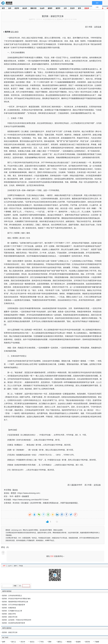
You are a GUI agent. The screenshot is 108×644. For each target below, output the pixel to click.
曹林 (50, 642)
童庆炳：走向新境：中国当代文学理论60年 (17, 620)
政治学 (25, 8)
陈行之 (14, 642)
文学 (65, 8)
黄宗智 (88, 642)
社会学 (42, 8)
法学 (10, 8)
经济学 (17, 8)
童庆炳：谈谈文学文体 (10, 617)
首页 (3, 8)
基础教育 (26, 496)
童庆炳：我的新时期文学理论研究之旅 (15, 602)
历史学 (72, 8)
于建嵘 (97, 642)
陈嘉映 (78, 642)
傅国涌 (69, 642)
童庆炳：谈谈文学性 (9, 614)
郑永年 (23, 642)
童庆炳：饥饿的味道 (9, 608)
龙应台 (32, 642)
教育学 (58, 8)
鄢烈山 (60, 642)
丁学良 (41, 642)
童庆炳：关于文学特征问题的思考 (14, 605)
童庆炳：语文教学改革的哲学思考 (14, 623)
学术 (11, 496)
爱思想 (7, 3)
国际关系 (33, 8)
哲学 (80, 8)
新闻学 (50, 8)
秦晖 (4, 642)
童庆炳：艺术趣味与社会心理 (12, 611)
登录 (52, 556)
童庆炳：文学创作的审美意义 (12, 595)
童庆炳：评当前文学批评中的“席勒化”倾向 (16, 599)
